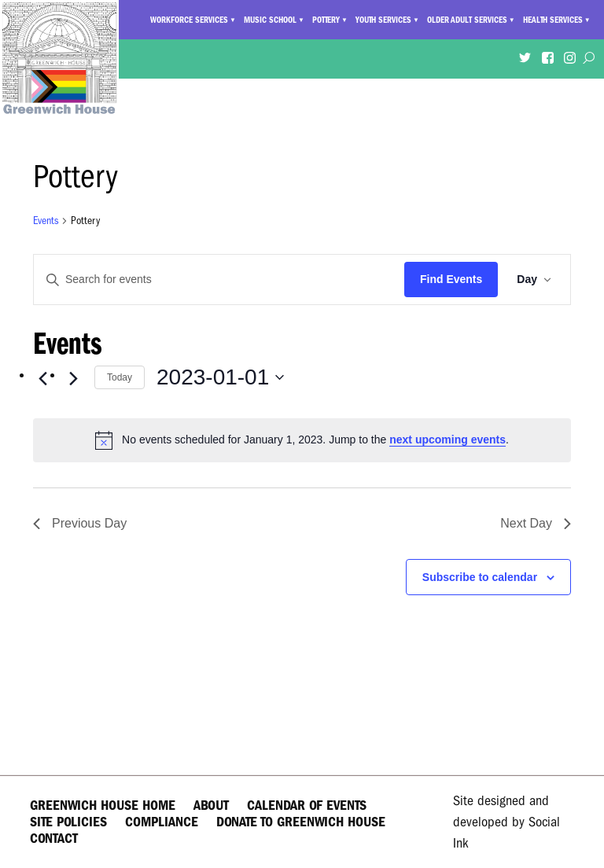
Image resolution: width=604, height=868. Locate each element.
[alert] (302, 440)
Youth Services (383, 20)
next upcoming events (447, 440)
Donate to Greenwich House (301, 822)
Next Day (536, 523)
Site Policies (68, 822)
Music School (270, 20)
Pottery (326, 20)
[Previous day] (42, 379)
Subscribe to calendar (480, 577)
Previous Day (80, 523)
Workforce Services (189, 20)
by (506, 822)
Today (120, 377)
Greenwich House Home (103, 805)
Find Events (451, 279)
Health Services (553, 20)
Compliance (162, 822)
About (211, 805)
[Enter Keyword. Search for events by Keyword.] (219, 280)
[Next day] (73, 379)
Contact (54, 839)
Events (46, 221)
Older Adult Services (467, 20)
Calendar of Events (307, 805)
